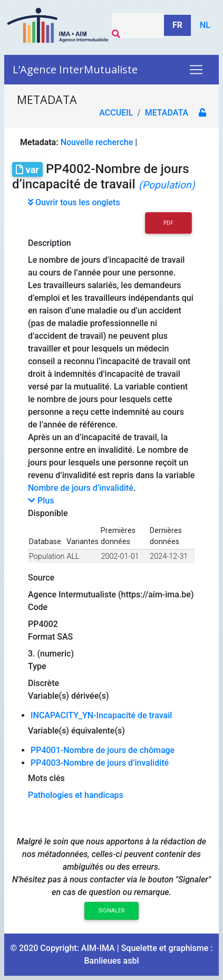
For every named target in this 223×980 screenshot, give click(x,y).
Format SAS (50, 637)
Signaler (111, 911)
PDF (168, 223)
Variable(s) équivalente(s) (76, 731)
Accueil (116, 113)
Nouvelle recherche (97, 142)
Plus (41, 501)
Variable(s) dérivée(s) (69, 696)
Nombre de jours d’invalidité (81, 488)
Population (47, 556)
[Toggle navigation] (196, 70)
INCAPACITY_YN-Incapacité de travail (101, 715)
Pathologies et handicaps (76, 795)
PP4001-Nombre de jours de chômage (103, 750)
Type (37, 666)
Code (38, 607)
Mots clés (46, 778)
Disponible (48, 513)
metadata (167, 113)
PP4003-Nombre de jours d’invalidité (100, 763)
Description (50, 243)
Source (41, 578)
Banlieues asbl (112, 961)
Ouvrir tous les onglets (74, 202)
